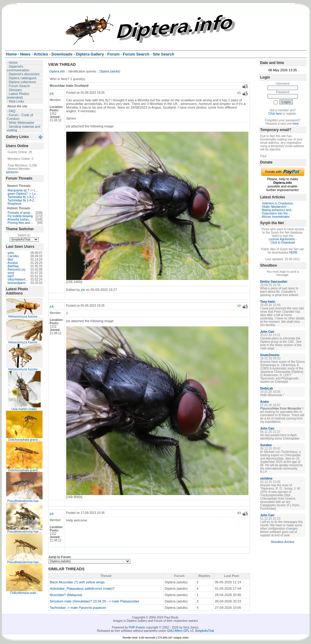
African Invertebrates (276, 217)
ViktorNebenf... (18, 280)
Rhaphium (15, 204)
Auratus (13, 263)
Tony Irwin (268, 302)
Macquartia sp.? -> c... (23, 190)
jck (52, 93)
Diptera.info (57, 71)
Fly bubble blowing (20, 216)
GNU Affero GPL (178, 631)
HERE (293, 253)
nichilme (267, 479)
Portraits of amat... (20, 213)
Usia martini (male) (24, 409)
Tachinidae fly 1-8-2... (22, 197)
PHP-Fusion (137, 627)
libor (10, 260)
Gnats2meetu (270, 355)
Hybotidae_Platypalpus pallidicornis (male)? (82, 588)
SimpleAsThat (204, 631)
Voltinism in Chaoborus (277, 203)
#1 (239, 93)
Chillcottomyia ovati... (24, 593)
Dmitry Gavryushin (274, 282)
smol (11, 273)
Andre (265, 402)
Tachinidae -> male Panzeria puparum (78, 608)
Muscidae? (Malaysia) (66, 595)
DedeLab (267, 388)
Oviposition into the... (276, 213)
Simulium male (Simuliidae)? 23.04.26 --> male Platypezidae (95, 601)
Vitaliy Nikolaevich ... (276, 207)
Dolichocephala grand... (24, 440)
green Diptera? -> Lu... (23, 194)
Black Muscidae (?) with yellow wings (77, 582)
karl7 (11, 276)
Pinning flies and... (20, 223)
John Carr (267, 332)
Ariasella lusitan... (19, 219)
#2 (239, 306)
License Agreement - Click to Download (283, 241)
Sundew (266, 445)
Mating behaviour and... (278, 210)
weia (11, 253)
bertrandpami (17, 283)
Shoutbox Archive (283, 542)
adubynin (12, 172)
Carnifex (13, 256)
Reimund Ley (17, 270)
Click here (275, 114)
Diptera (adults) (110, 71)
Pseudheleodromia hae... (24, 501)
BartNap (13, 266)
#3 (239, 513)
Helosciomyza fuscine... (24, 317)
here (296, 124)
